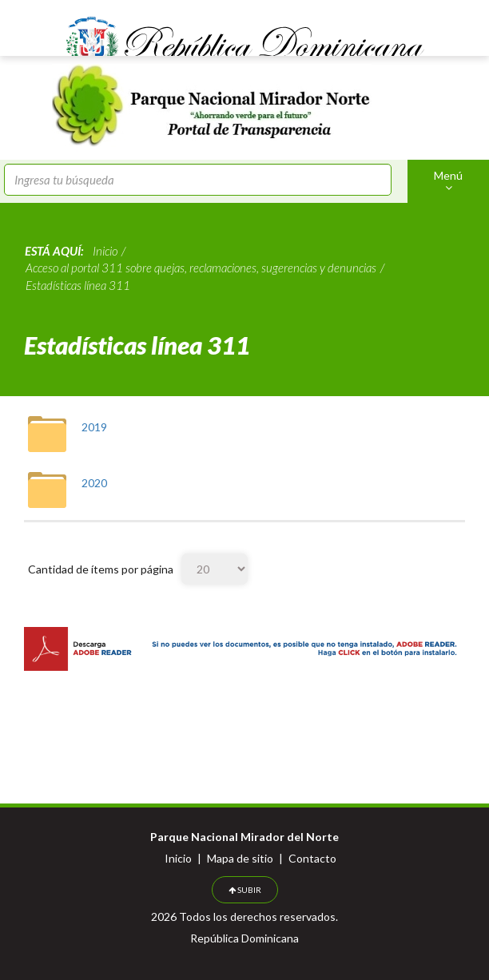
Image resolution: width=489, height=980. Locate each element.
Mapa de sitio (240, 858)
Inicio (178, 858)
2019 (94, 427)
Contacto (312, 858)
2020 (94, 483)
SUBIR (245, 890)
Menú (448, 181)
